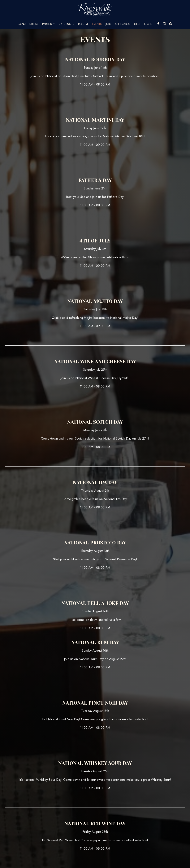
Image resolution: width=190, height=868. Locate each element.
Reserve (83, 24)
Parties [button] (49, 24)
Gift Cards (123, 24)
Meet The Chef (144, 24)
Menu (22, 24)
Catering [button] (67, 24)
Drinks (34, 24)
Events (97, 24)
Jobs (108, 24)
